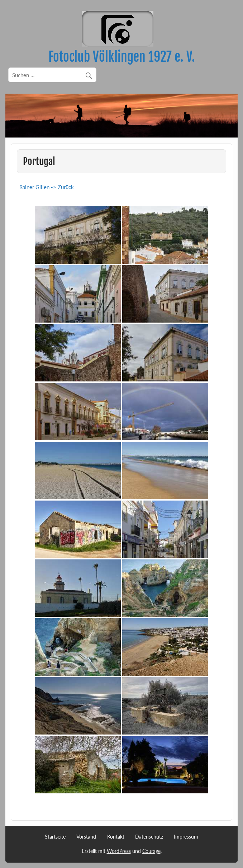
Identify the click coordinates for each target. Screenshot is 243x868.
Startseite (55, 837)
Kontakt (116, 837)
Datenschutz (149, 837)
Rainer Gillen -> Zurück (47, 187)
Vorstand (86, 837)
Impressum (186, 837)
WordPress (119, 851)
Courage (151, 851)
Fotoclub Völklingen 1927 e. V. (122, 57)
